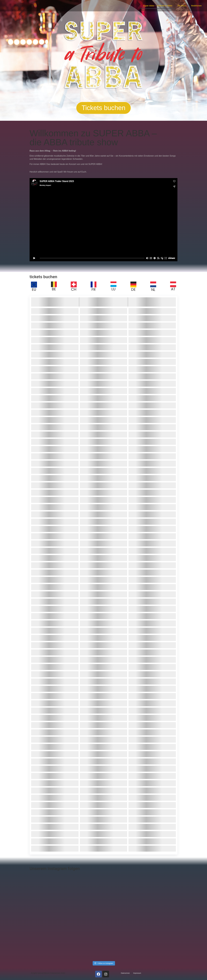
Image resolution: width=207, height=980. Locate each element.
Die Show (182, 6)
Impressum (137, 973)
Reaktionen (197, 6)
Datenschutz (125, 973)
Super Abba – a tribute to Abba (158, 6)
